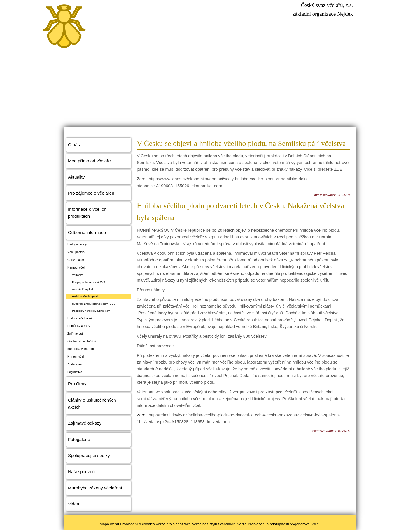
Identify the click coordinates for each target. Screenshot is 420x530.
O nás (74, 145)
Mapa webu (109, 524)
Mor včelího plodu (83, 289)
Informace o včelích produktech (87, 213)
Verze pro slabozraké (173, 524)
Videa (74, 504)
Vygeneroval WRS (305, 524)
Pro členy (77, 384)
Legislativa (75, 372)
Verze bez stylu (205, 524)
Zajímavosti (75, 334)
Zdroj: (142, 415)
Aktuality (76, 177)
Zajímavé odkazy (85, 423)
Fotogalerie (79, 439)
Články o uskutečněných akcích (92, 403)
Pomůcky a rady (79, 326)
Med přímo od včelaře (89, 161)
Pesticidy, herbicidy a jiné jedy (91, 311)
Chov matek (76, 260)
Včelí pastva (76, 252)
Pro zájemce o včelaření (92, 193)
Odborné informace (87, 232)
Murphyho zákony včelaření (95, 488)
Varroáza (78, 275)
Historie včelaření (80, 318)
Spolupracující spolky (89, 455)
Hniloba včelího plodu (86, 296)
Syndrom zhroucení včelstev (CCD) (94, 304)
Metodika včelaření (81, 349)
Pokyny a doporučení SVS (89, 282)
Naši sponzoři (81, 471)
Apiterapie (75, 364)
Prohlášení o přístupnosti (268, 524)
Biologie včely (77, 244)
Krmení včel (76, 356)
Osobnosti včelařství (82, 341)
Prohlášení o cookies (138, 524)
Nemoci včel (76, 267)
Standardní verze (232, 524)
